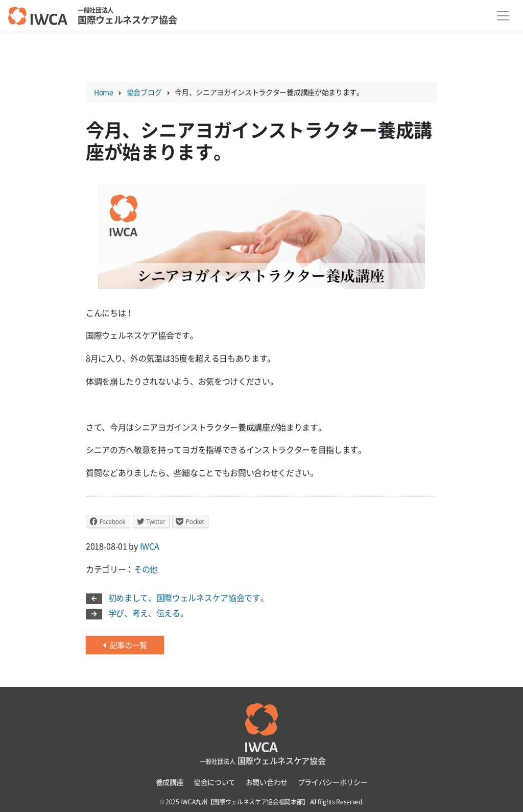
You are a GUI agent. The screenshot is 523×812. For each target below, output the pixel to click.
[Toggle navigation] (503, 16)
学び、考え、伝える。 (137, 613)
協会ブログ (144, 92)
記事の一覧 (125, 645)
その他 (146, 569)
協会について (215, 782)
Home (104, 92)
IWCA (150, 546)
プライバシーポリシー (333, 782)
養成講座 (170, 782)
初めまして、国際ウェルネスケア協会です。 (177, 598)
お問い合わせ (267, 782)
